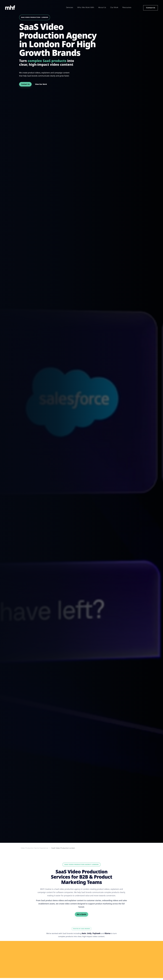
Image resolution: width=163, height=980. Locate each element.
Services (70, 7)
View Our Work (41, 84)
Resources (127, 7)
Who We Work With (86, 7)
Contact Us (151, 8)
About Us (102, 7)
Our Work (114, 7)
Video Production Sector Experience (34, 848)
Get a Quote (82, 914)
